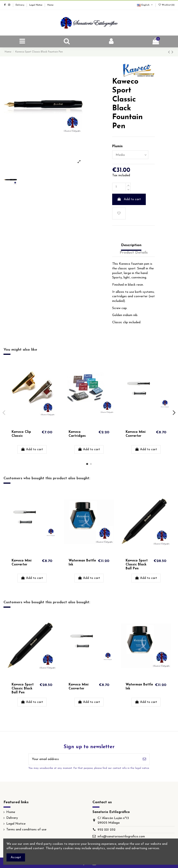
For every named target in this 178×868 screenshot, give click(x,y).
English (145, 5)
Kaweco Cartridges (77, 434)
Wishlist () (166, 5)
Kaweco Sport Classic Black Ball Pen (137, 565)
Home (50, 5)
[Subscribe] (144, 759)
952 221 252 (106, 830)
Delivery (20, 5)
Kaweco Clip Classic (21, 434)
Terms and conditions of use (26, 830)
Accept (16, 857)
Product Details (134, 253)
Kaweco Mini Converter (136, 434)
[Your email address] (84, 759)
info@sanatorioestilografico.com (121, 837)
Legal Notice (36, 5)
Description (131, 245)
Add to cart (129, 199)
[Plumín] (130, 155)
